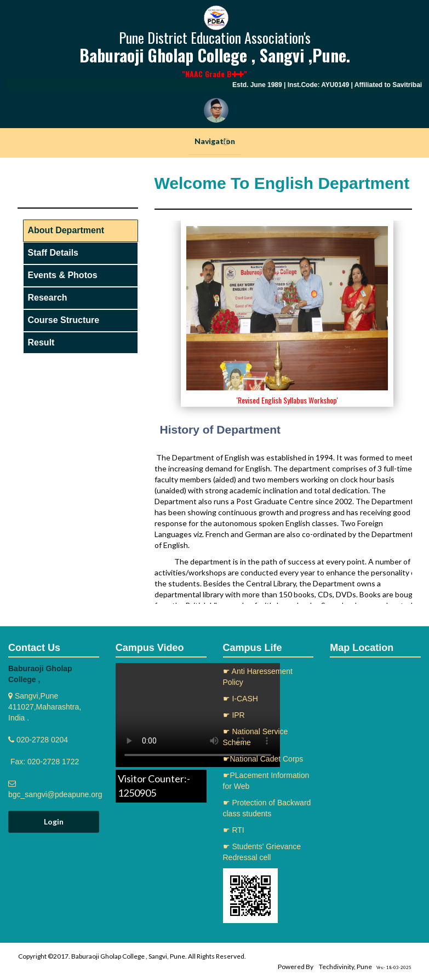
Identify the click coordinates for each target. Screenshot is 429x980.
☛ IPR (234, 715)
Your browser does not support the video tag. (198, 715)
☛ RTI (234, 830)
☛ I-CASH (241, 699)
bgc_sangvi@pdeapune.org (55, 794)
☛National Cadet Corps (263, 759)
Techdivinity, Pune (345, 967)
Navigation (215, 141)
